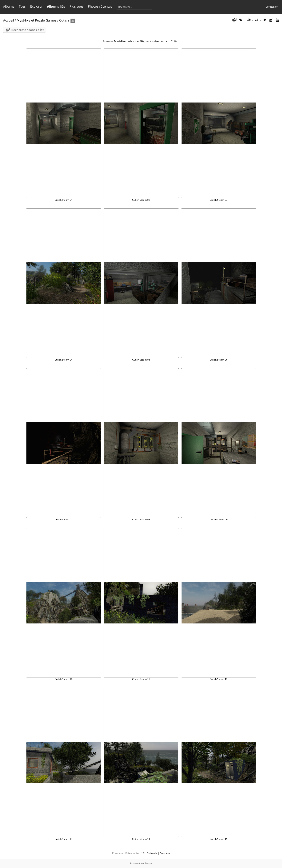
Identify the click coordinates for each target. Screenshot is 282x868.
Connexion (272, 7)
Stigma (144, 41)
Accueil (9, 20)
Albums (9, 6)
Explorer (36, 6)
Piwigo (148, 863)
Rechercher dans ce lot (28, 30)
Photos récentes (100, 6)
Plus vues (76, 6)
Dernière (165, 853)
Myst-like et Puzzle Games (37, 20)
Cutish (64, 20)
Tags (22, 6)
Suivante (152, 853)
